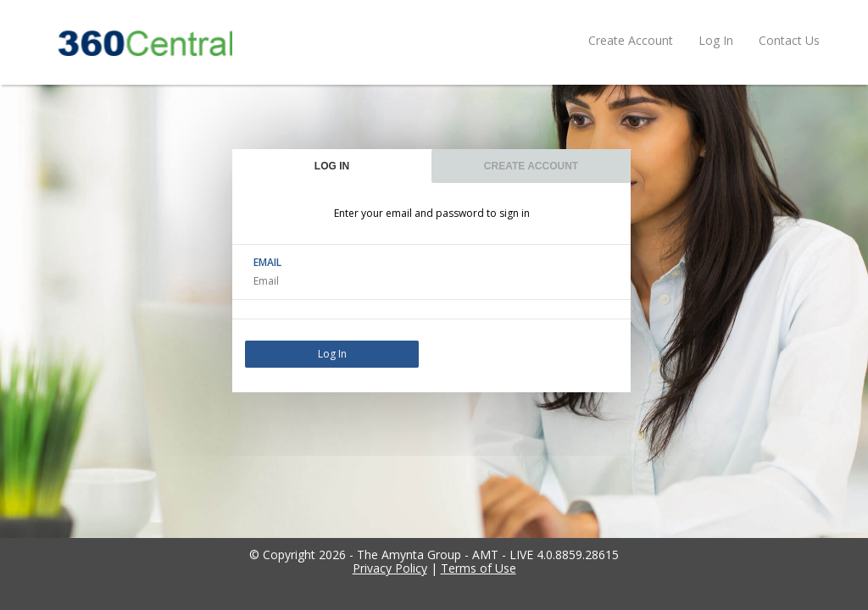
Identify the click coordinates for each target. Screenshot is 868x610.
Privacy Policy (390, 568)
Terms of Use (479, 568)
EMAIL (267, 263)
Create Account (631, 40)
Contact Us (789, 40)
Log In (716, 40)
